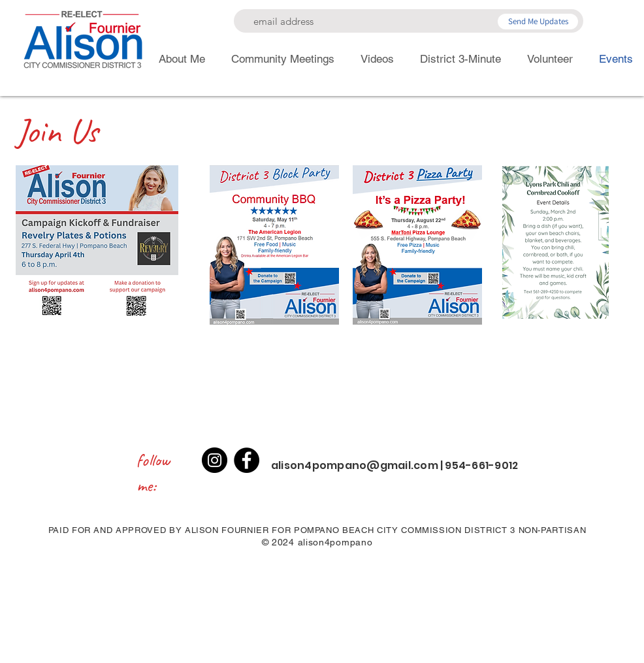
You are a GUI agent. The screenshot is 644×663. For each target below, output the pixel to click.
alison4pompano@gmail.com (355, 465)
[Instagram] (215, 460)
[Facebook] (247, 460)
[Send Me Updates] (538, 22)
